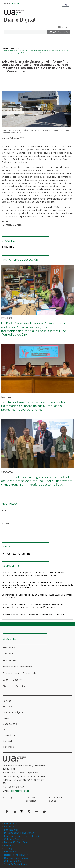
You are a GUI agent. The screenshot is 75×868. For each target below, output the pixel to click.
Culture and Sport (14, 861)
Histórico (7, 707)
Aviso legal (8, 798)
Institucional (15, 48)
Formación (8, 654)
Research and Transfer (16, 855)
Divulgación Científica (14, 686)
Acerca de (8, 741)
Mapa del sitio (10, 724)
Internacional (10, 660)
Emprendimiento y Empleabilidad (20, 673)
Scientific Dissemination (16, 864)
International (11, 852)
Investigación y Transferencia (18, 667)
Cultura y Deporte (12, 680)
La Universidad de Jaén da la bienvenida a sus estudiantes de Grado (33, 615)
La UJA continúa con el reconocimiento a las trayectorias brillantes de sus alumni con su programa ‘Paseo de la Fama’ (33, 406)
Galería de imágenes (13, 712)
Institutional (10, 845)
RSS (5, 730)
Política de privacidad (32, 799)
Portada (5, 48)
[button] (36, 110)
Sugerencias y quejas (57, 799)
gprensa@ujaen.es (19, 791)
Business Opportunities (16, 858)
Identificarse (9, 747)
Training (8, 849)
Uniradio (7, 718)
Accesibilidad (9, 735)
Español (15, 3)
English (7, 3)
